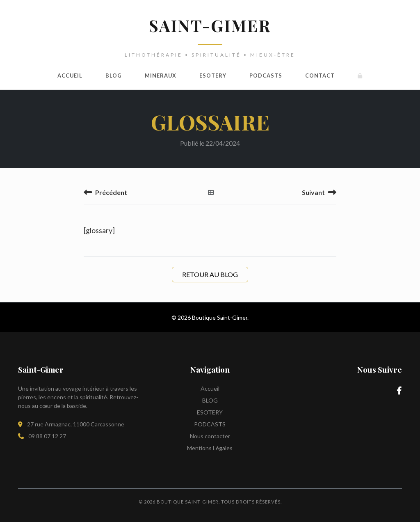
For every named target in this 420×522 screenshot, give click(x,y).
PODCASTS (266, 76)
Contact (320, 76)
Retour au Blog (210, 274)
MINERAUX (161, 76)
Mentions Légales (210, 448)
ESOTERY (213, 76)
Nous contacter (210, 436)
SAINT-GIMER (210, 25)
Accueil (70, 76)
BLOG (114, 76)
